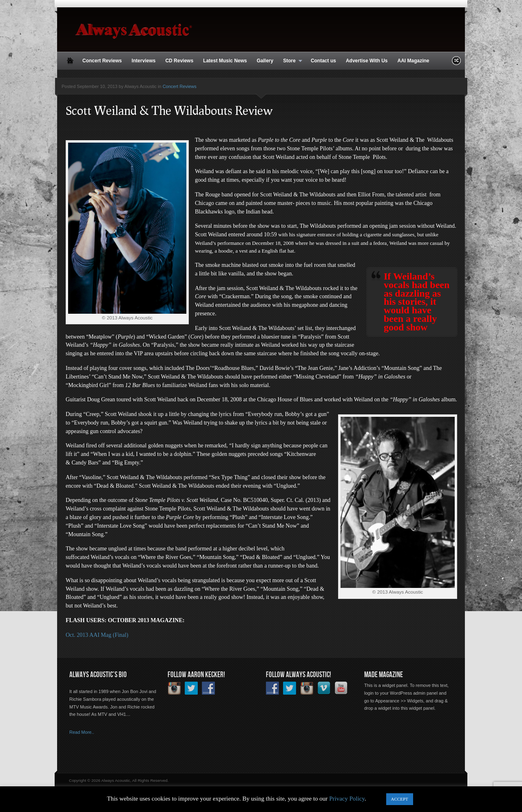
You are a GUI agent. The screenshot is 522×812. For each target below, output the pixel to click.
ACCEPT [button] (400, 799)
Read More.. (82, 732)
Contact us (323, 61)
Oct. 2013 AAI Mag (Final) (97, 635)
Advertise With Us (367, 61)
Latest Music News (225, 61)
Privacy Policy (347, 799)
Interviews (144, 61)
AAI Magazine (413, 61)
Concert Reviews (102, 61)
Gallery (265, 61)
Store (290, 61)
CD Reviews (179, 61)
